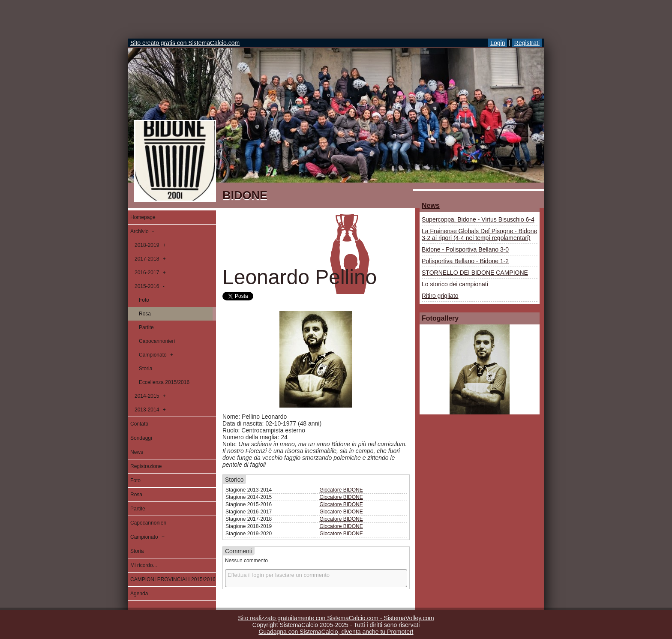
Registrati (527, 43)
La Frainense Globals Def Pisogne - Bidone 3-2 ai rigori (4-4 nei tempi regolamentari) (479, 234)
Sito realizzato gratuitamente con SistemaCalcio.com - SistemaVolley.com (336, 618)
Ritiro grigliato (440, 296)
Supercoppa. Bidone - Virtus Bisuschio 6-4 (478, 219)
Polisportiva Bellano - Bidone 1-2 (465, 261)
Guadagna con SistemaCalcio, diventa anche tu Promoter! (336, 632)
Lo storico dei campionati (455, 284)
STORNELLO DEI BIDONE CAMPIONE (475, 273)
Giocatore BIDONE (341, 490)
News (431, 205)
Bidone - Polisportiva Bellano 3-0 (465, 249)
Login (498, 43)
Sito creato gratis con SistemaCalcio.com (185, 43)
